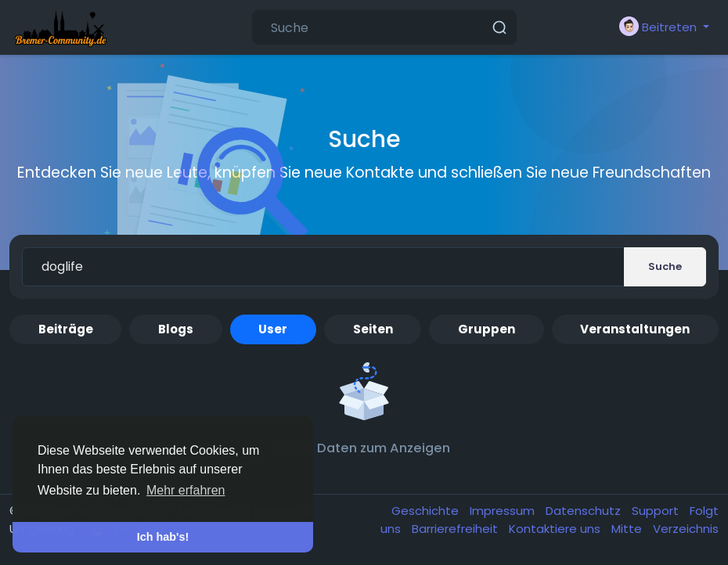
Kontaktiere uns (556, 529)
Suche (665, 266)
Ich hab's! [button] (163, 537)
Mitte (628, 529)
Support (657, 511)
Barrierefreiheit (456, 529)
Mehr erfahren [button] (186, 490)
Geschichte (427, 511)
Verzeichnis (686, 529)
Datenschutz (585, 511)
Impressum (504, 511)
